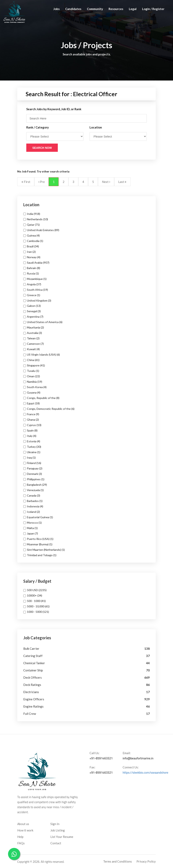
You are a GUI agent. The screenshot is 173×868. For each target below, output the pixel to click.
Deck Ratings (32, 685)
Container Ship (33, 670)
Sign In (55, 824)
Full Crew (30, 714)
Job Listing (58, 830)
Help (20, 837)
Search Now (42, 148)
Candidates (73, 9)
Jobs (56, 9)
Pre (42, 182)
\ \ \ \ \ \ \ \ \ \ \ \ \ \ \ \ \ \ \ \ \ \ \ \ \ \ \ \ (55, 136)
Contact (56, 843)
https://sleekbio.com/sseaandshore (146, 773)
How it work (25, 830)
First (26, 182)
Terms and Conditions (118, 861)
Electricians (31, 692)
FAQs (21, 843)
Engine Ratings (33, 706)
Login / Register (153, 9)
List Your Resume (62, 837)
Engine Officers (34, 699)
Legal (133, 9)
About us (23, 824)
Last (122, 182)
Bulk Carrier (31, 649)
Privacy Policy (146, 861)
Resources (116, 9)
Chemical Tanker (34, 663)
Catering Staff (33, 656)
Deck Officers (33, 677)
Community (95, 9)
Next (106, 182)
